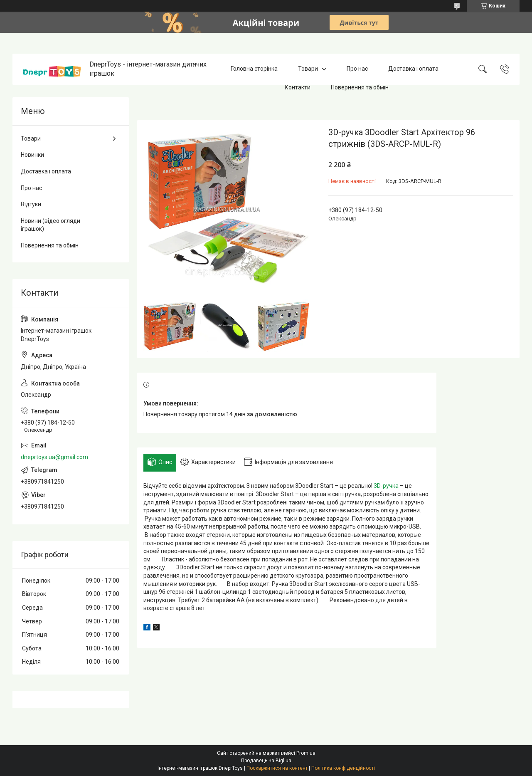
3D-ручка (386, 486)
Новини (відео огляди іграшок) (50, 225)
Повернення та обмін (360, 87)
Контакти (298, 87)
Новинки (32, 155)
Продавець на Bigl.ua (266, 761)
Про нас (357, 69)
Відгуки (31, 204)
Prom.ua (306, 753)
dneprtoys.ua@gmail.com (54, 457)
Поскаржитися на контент (277, 768)
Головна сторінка (254, 69)
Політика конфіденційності (343, 768)
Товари (308, 69)
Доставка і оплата (413, 69)
